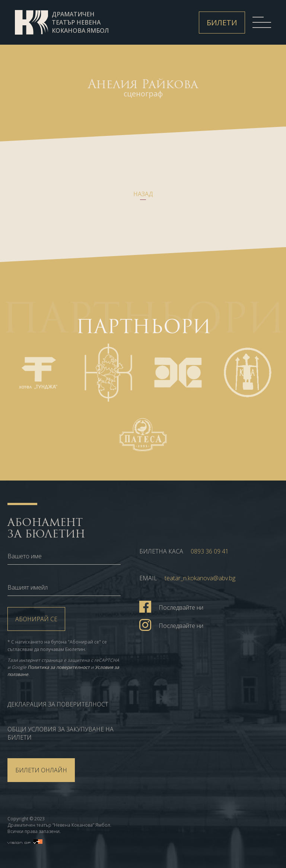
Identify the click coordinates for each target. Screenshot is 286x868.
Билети (222, 23)
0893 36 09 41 (210, 551)
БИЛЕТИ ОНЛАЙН (41, 770)
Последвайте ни (171, 606)
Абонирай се (36, 619)
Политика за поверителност (59, 667)
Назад (143, 194)
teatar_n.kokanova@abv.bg (200, 578)
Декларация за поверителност (58, 704)
